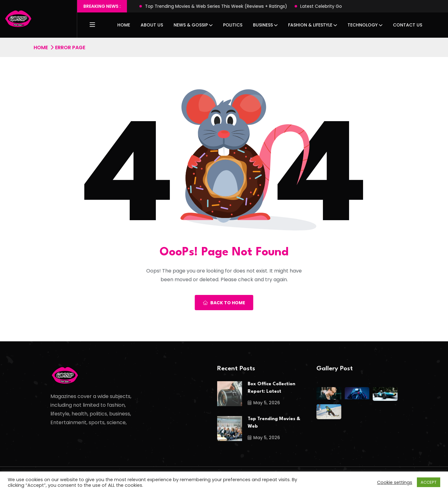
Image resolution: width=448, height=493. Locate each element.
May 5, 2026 (264, 403)
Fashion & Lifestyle (310, 25)
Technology (363, 25)
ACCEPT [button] (429, 482)
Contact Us (408, 25)
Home (124, 25)
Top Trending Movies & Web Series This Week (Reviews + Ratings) (216, 6)
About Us (152, 25)
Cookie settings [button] (395, 482)
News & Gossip (191, 25)
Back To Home (224, 303)
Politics (233, 25)
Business (263, 25)
